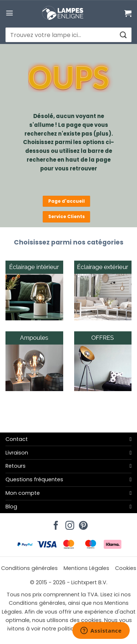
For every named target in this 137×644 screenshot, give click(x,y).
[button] (9, 13)
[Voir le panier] (128, 13)
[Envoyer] (123, 35)
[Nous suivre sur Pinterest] (82, 523)
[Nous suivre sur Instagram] (69, 523)
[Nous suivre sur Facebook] (55, 523)
